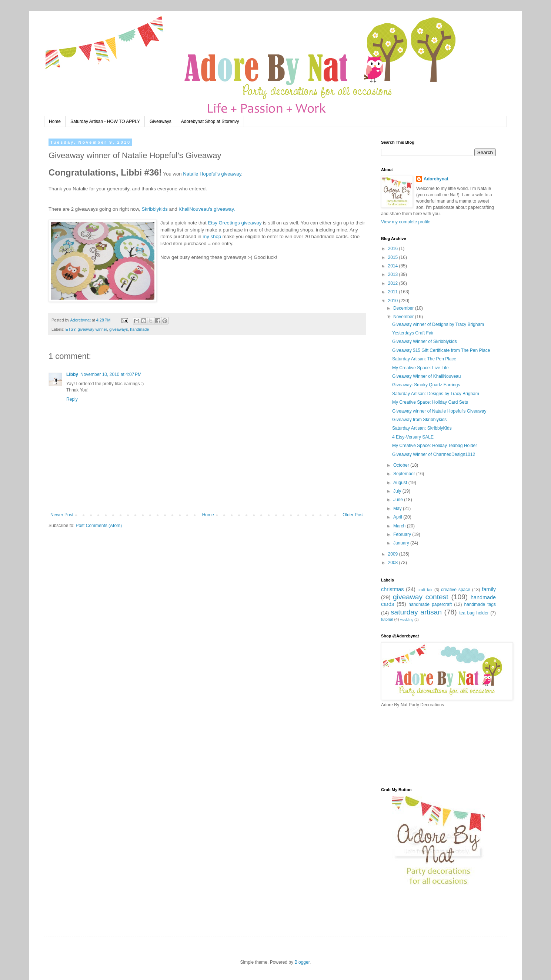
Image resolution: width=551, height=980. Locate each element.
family (489, 589)
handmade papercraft (430, 604)
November (404, 317)
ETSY (71, 329)
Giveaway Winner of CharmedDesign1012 (434, 454)
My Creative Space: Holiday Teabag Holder (435, 446)
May (398, 509)
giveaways (118, 329)
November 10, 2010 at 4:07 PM (111, 374)
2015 (394, 257)
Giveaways (161, 121)
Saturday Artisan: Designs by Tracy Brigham (436, 394)
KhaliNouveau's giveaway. (207, 209)
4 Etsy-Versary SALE (413, 437)
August (401, 483)
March (400, 526)
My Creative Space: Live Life (420, 368)
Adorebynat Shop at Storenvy (210, 121)
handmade (139, 329)
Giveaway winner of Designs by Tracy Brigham (438, 324)
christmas (393, 589)
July (398, 491)
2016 (394, 249)
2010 (394, 301)
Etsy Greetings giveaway (235, 223)
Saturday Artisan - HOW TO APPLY (105, 121)
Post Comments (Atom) (99, 526)
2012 (394, 283)
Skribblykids (154, 209)
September (405, 474)
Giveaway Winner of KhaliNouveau (426, 376)
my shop (212, 236)
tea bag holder (474, 613)
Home (55, 121)
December (404, 308)
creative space (456, 590)
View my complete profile (406, 222)
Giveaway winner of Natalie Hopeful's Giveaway (439, 411)
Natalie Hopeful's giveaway (212, 174)
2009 (394, 554)
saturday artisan (416, 612)
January (402, 543)
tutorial (387, 619)
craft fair (425, 590)
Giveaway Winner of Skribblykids (425, 341)
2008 (394, 563)
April (398, 517)
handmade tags (480, 604)
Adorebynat (436, 179)
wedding (407, 619)
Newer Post (62, 515)
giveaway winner (92, 329)
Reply (72, 399)
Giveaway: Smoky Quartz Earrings (426, 385)
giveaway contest (421, 597)
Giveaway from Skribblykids (419, 420)
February (403, 534)
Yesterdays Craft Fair (413, 333)
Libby (72, 374)
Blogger (302, 962)
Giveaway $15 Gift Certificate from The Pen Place (441, 350)
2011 (394, 292)
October (402, 465)
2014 (394, 266)
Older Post (353, 515)
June (399, 500)
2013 (394, 274)
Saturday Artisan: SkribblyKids (422, 428)
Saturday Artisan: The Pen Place (424, 359)
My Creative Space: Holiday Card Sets (430, 402)
